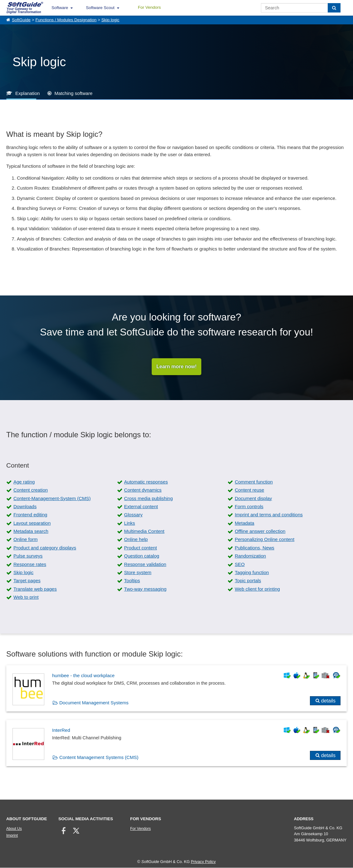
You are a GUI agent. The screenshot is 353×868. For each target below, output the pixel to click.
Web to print (26, 597)
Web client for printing (257, 589)
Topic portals (248, 581)
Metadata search (31, 531)
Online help (136, 540)
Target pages (27, 581)
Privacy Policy (203, 862)
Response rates (30, 564)
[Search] (334, 8)
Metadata (245, 523)
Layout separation (32, 523)
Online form (26, 540)
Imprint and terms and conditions (269, 515)
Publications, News (255, 548)
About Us (14, 829)
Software (60, 8)
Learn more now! (176, 367)
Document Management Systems (94, 703)
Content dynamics (143, 490)
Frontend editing (30, 515)
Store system (138, 573)
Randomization (250, 556)
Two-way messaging (145, 589)
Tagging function (252, 573)
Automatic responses (146, 482)
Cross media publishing (149, 498)
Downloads (25, 506)
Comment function (254, 482)
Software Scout (100, 8)
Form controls (249, 506)
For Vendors (150, 7)
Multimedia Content (144, 531)
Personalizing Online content (265, 540)
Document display (253, 498)
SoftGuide (21, 20)
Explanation (27, 93)
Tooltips (132, 581)
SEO (240, 564)
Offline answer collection (260, 531)
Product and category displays (45, 548)
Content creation (31, 490)
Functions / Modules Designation (66, 20)
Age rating (24, 482)
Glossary (133, 515)
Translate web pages (35, 589)
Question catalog (142, 556)
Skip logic (110, 20)
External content (141, 506)
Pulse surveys (28, 556)
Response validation (145, 564)
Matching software (74, 93)
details (328, 701)
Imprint (12, 836)
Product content (141, 548)
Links (130, 523)
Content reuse (249, 490)
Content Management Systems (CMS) (99, 757)
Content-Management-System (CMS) (52, 498)
